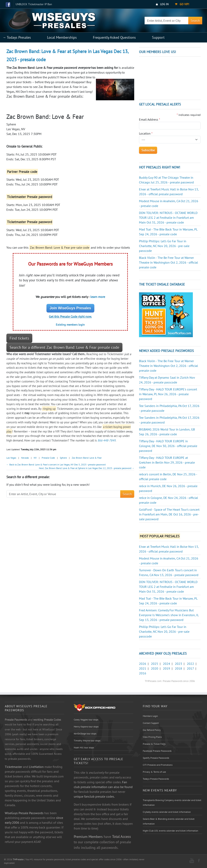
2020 (155, 668)
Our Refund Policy (152, 730)
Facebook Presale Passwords (157, 751)
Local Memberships (62, 37)
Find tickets (19, 338)
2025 (155, 664)
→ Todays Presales (17, 37)
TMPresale (18, 859)
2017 (190, 668)
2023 (178, 664)
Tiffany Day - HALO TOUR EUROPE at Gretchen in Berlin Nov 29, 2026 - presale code (167, 462)
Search (195, 21)
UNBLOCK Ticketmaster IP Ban (34, 4)
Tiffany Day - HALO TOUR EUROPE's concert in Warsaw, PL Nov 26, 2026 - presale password (168, 394)
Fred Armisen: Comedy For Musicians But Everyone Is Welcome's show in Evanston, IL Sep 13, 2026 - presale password (169, 615)
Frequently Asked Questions (114, 37)
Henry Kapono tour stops (86, 727)
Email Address (150, 119)
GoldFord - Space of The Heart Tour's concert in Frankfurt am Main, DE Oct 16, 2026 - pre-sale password (169, 514)
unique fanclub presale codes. (94, 796)
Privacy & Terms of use (154, 772)
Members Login (150, 716)
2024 (167, 664)
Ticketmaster (13, 767)
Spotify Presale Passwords (156, 758)
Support (158, 37)
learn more (98, 297)
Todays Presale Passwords (156, 779)
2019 (167, 668)
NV (35, 458)
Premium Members (88, 836)
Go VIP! (182, 4)
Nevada (25, 458)
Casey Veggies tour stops (86, 720)
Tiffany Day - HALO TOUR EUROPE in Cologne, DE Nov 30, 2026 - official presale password (168, 446)
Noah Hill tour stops (84, 747)
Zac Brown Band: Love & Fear (87, 458)
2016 (143, 673)
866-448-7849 (106, 440)
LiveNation (36, 767)
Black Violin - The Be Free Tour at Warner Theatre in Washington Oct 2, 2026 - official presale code (169, 262)
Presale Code (48, 458)
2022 (190, 664)
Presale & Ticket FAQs (154, 744)
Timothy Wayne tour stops (87, 740)
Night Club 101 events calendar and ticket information (171, 831)
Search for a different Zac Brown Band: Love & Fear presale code (64, 347)
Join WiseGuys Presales (70, 308)
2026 (143, 664)
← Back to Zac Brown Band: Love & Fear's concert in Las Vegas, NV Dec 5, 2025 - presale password (56, 465)
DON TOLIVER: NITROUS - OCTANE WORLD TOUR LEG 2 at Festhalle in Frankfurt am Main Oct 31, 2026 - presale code (168, 218)
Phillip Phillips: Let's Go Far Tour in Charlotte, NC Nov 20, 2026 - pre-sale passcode (164, 246)
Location (146, 133)
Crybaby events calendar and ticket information (167, 812)
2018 (178, 668)
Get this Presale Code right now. (70, 316)
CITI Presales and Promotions (158, 765)
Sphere (63, 458)
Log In (162, 4)
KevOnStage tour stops (85, 734)
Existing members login (70, 325)
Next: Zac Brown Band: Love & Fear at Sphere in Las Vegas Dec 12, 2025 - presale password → (87, 468)
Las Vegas (11, 458)
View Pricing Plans (152, 737)
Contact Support (151, 723)
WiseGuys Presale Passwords (24, 813)
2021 (143, 668)
